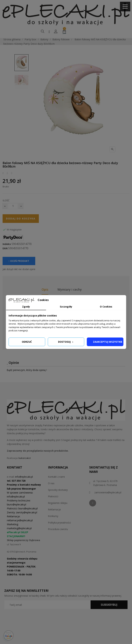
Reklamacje (54, 509)
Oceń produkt (19, 261)
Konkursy (53, 516)
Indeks (7, 244)
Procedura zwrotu (58, 529)
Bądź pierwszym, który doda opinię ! (27, 370)
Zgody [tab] (26, 307)
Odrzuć (27, 342)
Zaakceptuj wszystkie (108, 342)
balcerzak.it (25, 458)
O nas (51, 483)
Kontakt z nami (56, 477)
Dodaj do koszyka (21, 218)
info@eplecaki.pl (24, 477)
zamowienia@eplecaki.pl (108, 492)
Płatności (53, 496)
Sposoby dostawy (58, 490)
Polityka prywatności (59, 523)
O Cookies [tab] (106, 307)
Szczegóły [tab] (66, 307)
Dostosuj (66, 342)
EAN (5, 248)
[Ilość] (13, 206)
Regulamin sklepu (58, 503)
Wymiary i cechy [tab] (70, 289)
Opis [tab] (45, 289)
